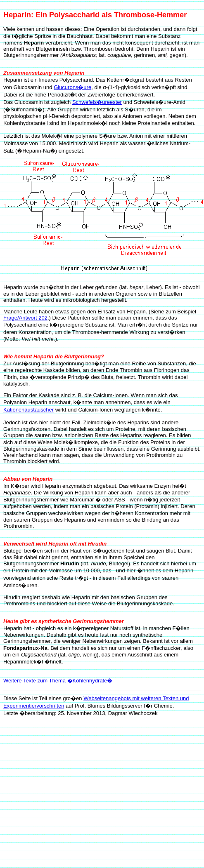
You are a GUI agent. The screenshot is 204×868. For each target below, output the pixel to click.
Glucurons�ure (72, 87)
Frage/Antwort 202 (25, 318)
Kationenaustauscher (28, 410)
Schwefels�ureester (97, 102)
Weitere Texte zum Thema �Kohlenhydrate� (58, 681)
